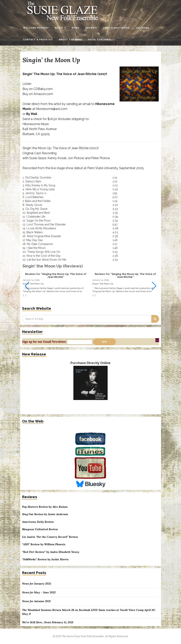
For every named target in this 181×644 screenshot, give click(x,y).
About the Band (70, 40)
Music (60, 28)
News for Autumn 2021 (36, 601)
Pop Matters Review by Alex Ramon (45, 507)
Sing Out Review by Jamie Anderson (45, 514)
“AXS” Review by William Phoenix (44, 544)
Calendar (142, 28)
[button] (154, 286)
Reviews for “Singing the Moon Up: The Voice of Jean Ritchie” (56, 275)
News (76, 28)
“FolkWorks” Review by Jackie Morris (45, 559)
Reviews (91, 28)
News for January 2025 (37, 584)
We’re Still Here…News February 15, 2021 (48, 622)
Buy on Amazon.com (38, 94)
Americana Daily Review (38, 522)
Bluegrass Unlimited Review (40, 529)
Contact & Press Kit (38, 40)
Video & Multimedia (116, 28)
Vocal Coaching (99, 40)
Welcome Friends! (36, 28)
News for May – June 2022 (39, 592)
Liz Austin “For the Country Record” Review (50, 537)
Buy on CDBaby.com (38, 89)
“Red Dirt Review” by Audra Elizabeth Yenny (51, 552)
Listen (27, 84)
